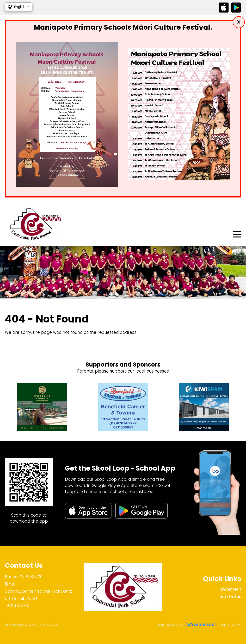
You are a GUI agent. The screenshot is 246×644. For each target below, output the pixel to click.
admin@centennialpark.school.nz (38, 591)
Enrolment (231, 589)
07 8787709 (31, 577)
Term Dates (229, 597)
